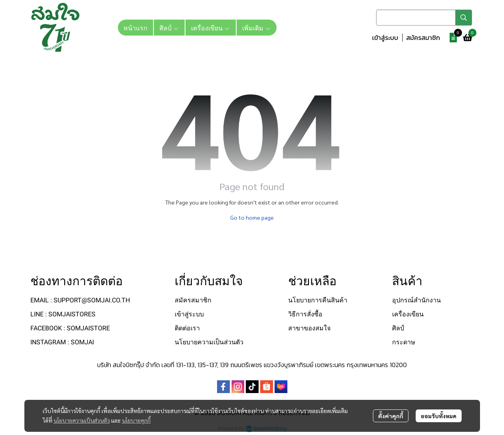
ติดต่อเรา (187, 328)
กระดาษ (404, 342)
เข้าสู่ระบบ (385, 38)
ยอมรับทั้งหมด (439, 416)
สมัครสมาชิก (423, 38)
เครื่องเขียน (408, 314)
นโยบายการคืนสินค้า (318, 300)
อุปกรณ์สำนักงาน (416, 300)
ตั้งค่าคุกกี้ (391, 416)
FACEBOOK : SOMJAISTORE (70, 328)
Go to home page (252, 217)
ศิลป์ (398, 328)
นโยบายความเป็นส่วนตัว (82, 420)
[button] (424, 18)
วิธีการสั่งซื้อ (305, 314)
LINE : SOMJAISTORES (63, 314)
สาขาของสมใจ (309, 328)
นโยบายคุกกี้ (136, 420)
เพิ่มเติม (257, 28)
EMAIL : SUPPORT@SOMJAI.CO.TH (80, 300)
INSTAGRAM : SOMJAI (62, 342)
